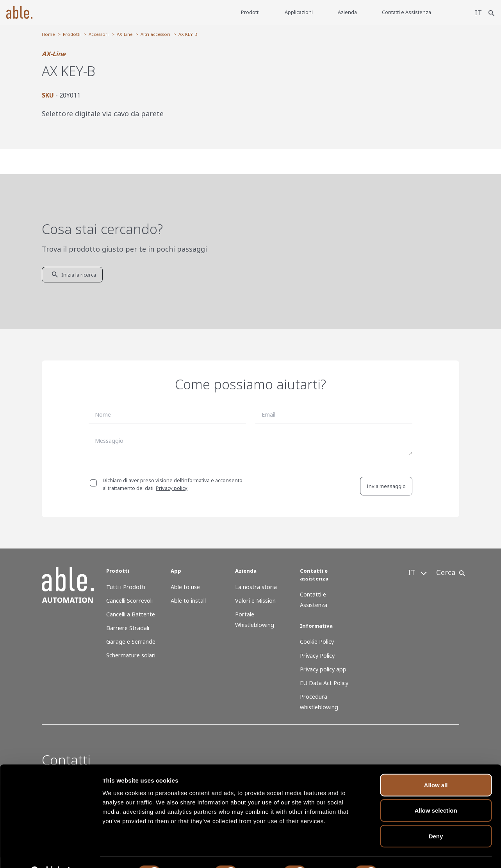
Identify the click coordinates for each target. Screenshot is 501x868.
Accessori (99, 34)
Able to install (188, 601)
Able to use (185, 587)
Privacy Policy (317, 656)
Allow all (436, 766)
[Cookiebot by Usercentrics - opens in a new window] (51, 853)
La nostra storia (256, 587)
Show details (410, 853)
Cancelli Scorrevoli (129, 601)
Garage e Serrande (131, 642)
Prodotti (250, 12)
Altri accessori (155, 34)
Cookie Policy (317, 642)
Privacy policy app (323, 669)
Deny (436, 817)
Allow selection (436, 791)
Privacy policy (172, 488)
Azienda (347, 12)
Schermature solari (131, 655)
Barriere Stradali (128, 628)
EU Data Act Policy (324, 683)
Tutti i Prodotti (126, 587)
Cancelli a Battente (131, 614)
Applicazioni (298, 12)
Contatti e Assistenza (406, 12)
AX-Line (125, 34)
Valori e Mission (255, 601)
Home (48, 34)
